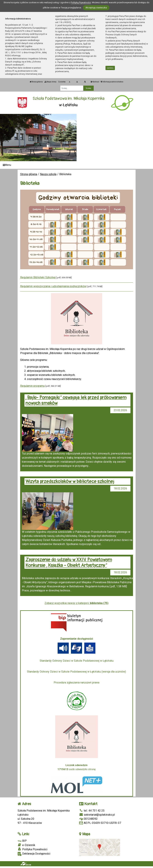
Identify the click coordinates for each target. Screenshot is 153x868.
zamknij (110, 68)
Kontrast (95, 82)
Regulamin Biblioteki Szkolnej (38, 277)
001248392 (88, 819)
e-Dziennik (26, 845)
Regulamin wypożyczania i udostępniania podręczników (53, 286)
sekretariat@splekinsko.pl (97, 815)
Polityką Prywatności (81, 2)
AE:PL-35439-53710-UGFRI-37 (100, 823)
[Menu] (76, 165)
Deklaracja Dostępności (34, 854)
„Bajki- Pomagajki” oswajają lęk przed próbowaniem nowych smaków (76, 400)
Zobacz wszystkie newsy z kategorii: (76, 603)
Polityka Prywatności (32, 849)
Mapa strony (50, 82)
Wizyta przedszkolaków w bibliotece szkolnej (70, 481)
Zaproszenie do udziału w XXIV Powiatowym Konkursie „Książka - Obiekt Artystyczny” (69, 563)
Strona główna (36, 82)
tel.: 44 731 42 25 (92, 811)
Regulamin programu (32, 386)
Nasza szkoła (48, 174)
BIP (22, 841)
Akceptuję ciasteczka (96, 8)
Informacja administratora (112, 82)
